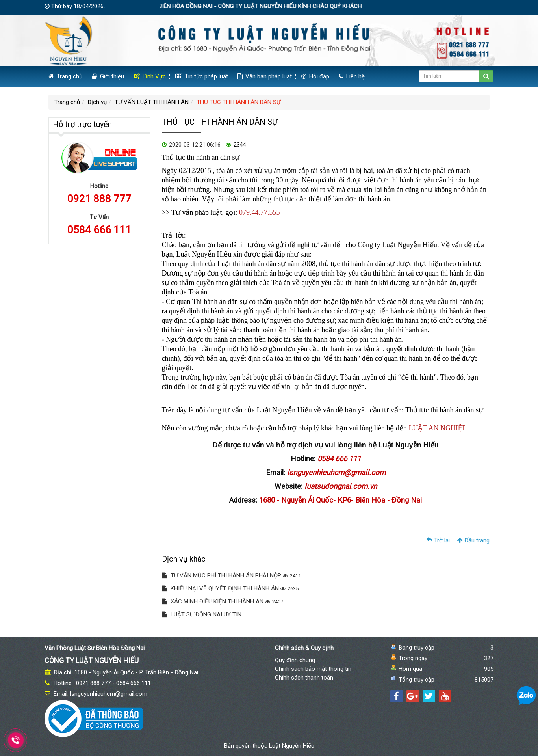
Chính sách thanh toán (304, 678)
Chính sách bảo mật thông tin (313, 669)
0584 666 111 (99, 230)
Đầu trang (473, 540)
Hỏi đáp (315, 76)
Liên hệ (352, 76)
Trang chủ (65, 76)
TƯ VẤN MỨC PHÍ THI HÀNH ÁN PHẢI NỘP (231, 575)
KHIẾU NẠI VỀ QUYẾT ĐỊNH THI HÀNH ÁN (230, 588)
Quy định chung (295, 660)
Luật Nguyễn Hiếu (292, 746)
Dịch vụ (97, 102)
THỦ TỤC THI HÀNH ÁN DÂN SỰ (238, 102)
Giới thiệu (108, 76)
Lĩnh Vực (150, 76)
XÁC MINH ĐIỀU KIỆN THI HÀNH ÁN (223, 601)
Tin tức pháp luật (202, 76)
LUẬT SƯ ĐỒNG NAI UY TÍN (202, 614)
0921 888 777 (99, 199)
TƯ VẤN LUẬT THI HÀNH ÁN (152, 102)
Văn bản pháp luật (265, 76)
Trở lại (438, 540)
